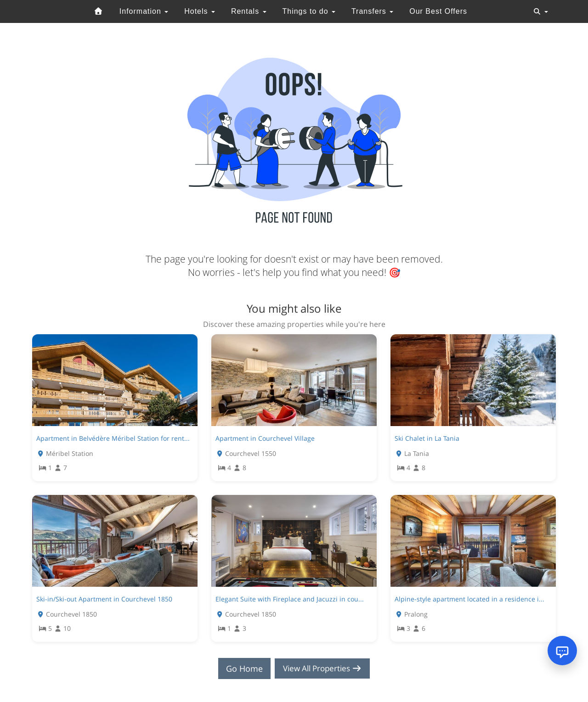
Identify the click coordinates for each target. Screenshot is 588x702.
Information (144, 11)
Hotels (200, 11)
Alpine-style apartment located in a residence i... (469, 599)
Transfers (372, 11)
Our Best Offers (438, 11)
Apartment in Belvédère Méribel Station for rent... (113, 438)
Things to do (309, 11)
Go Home (242, 668)
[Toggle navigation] (541, 11)
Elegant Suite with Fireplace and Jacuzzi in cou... (290, 599)
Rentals (249, 11)
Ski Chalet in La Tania (427, 438)
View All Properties (322, 668)
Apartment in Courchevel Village (265, 438)
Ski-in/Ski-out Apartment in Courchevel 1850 (104, 599)
